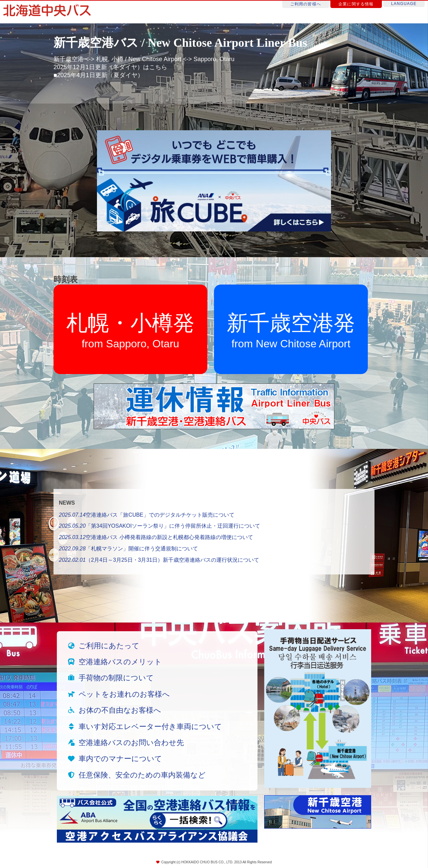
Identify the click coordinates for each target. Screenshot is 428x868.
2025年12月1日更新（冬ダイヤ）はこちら (110, 67)
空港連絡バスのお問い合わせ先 (131, 743)
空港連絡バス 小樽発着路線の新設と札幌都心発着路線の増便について (156, 537)
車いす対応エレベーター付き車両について (150, 727)
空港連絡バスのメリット (120, 662)
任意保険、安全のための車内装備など (142, 775)
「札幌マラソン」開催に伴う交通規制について (128, 549)
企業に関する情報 (356, 4)
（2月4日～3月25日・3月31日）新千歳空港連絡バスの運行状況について (159, 560)
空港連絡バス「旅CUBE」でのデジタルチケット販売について (147, 515)
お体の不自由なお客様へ (120, 710)
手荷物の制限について (116, 678)
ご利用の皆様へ (306, 4)
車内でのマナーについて (120, 759)
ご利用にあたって (109, 646)
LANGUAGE (404, 4)
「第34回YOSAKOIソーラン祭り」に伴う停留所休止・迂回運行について (159, 526)
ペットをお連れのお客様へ (124, 694)
